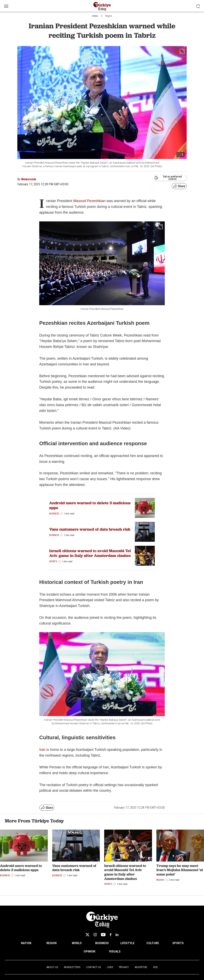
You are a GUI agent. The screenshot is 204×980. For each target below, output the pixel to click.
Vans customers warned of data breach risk (90, 529)
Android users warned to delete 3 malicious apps (90, 505)
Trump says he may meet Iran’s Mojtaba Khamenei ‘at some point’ (180, 870)
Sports (53, 562)
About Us (52, 967)
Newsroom (29, 179)
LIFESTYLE (127, 943)
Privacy (124, 967)
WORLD (77, 943)
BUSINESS (102, 943)
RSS (155, 967)
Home (95, 16)
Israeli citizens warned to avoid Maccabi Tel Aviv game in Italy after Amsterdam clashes (90, 553)
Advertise (141, 967)
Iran (42, 750)
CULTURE (153, 943)
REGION (51, 943)
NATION (26, 943)
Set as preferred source (168, 178)
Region (109, 16)
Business (54, 514)
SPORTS (178, 943)
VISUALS (115, 951)
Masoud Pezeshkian (89, 201)
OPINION (89, 951)
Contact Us (94, 967)
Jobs (110, 967)
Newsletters (72, 967)
